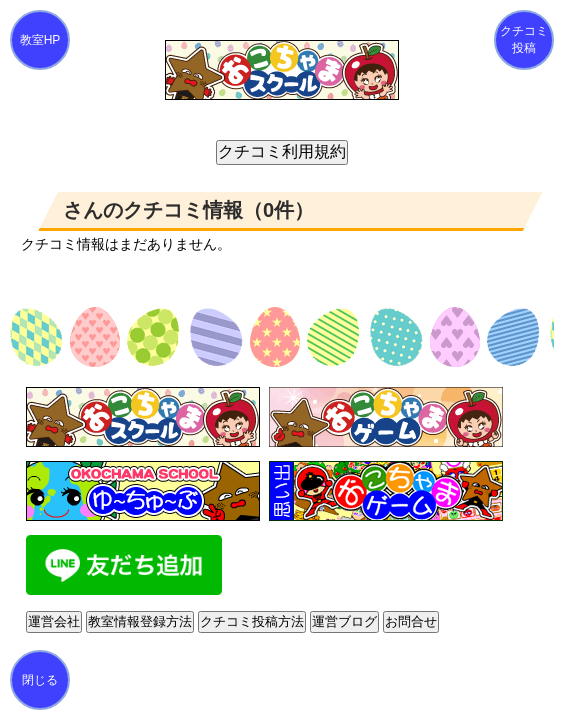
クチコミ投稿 (524, 39)
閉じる (40, 680)
